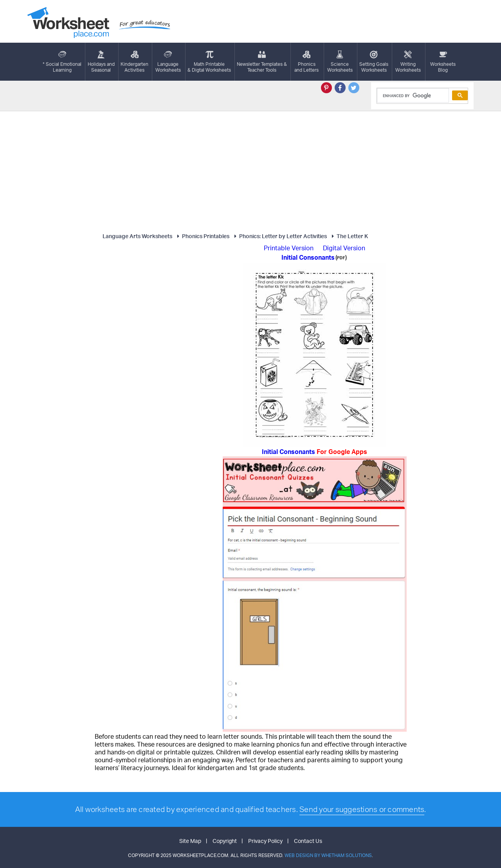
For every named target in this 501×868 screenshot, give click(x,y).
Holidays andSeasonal (101, 62)
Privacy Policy (265, 841)
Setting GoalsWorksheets (374, 62)
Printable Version (289, 248)
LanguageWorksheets (168, 62)
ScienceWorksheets (340, 62)
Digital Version (344, 248)
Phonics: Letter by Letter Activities (279, 236)
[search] (412, 96)
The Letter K (349, 236)
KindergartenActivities (134, 62)
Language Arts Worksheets (137, 236)
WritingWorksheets (408, 62)
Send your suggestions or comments (362, 809)
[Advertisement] (250, 170)
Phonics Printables (202, 236)
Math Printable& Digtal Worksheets (209, 62)
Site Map (190, 841)
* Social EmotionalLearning (62, 62)
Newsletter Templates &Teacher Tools (262, 62)
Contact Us (308, 841)
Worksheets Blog (443, 62)
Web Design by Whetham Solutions (328, 855)
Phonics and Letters (306, 62)
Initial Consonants (314, 452)
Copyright (225, 841)
